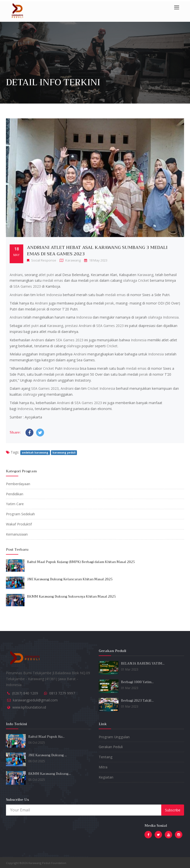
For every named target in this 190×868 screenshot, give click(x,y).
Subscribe (173, 810)
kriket (41, 295)
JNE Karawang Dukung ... (47, 755)
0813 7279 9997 (62, 693)
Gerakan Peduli (111, 747)
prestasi (71, 326)
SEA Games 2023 (27, 286)
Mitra (103, 767)
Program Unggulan (114, 737)
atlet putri (46, 275)
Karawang (145, 275)
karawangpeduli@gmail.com (35, 700)
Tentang (106, 757)
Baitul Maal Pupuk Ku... (46, 737)
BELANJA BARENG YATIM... (143, 663)
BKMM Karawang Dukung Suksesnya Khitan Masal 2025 (71, 597)
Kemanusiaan (17, 534)
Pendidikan (15, 494)
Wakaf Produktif (19, 524)
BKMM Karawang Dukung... (49, 774)
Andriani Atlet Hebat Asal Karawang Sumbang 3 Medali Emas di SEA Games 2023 (97, 251)
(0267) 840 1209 (25, 693)
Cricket (143, 280)
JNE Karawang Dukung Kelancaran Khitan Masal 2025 (70, 579)
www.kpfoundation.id (29, 707)
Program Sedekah (20, 514)
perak (94, 280)
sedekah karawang (35, 453)
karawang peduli (64, 453)
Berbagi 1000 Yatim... (137, 682)
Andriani (16, 275)
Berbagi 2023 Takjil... (137, 701)
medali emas (53, 280)
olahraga (130, 280)
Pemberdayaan (18, 484)
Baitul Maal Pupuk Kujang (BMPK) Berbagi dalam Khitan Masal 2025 (81, 562)
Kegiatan (106, 777)
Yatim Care (15, 504)
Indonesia (54, 295)
